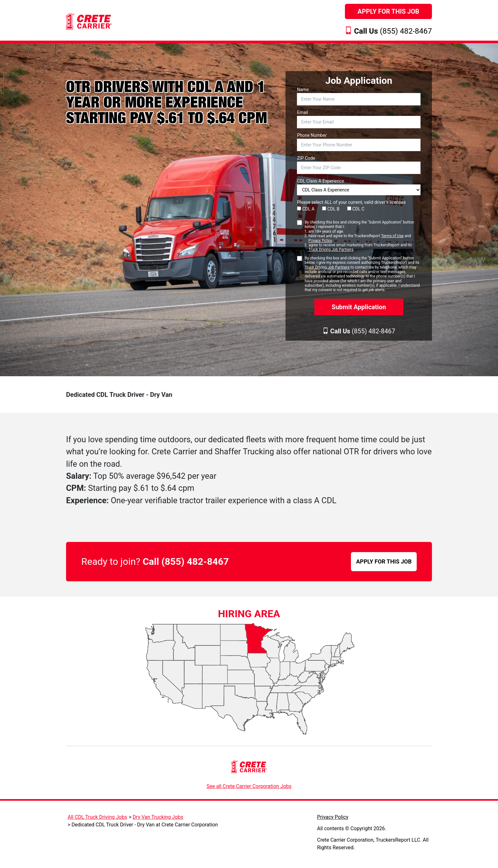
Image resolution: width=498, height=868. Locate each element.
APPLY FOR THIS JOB (384, 561)
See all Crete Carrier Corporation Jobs (249, 786)
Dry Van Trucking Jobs (158, 817)
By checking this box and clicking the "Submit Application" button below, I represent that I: (363, 236)
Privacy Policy (320, 241)
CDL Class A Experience (320, 181)
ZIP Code (306, 158)
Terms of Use (392, 236)
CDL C (356, 209)
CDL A (306, 209)
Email (303, 112)
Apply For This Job (388, 11)
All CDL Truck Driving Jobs (97, 817)
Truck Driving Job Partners (331, 250)
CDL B (331, 209)
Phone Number (312, 135)
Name (303, 90)
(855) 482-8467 (393, 31)
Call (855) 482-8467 (186, 561)
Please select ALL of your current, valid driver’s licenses (351, 202)
